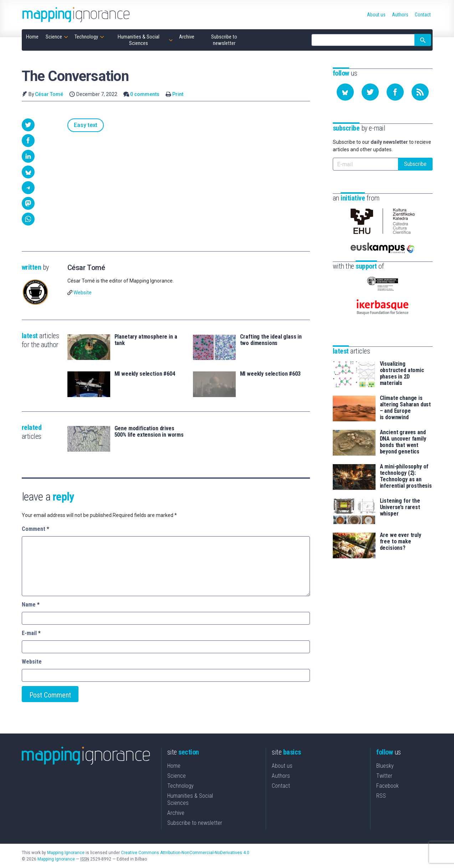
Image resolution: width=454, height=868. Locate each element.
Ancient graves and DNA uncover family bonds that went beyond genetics (403, 442)
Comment (35, 529)
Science (177, 776)
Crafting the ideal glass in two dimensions (271, 340)
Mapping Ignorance (66, 853)
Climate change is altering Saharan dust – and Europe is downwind (405, 408)
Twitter (384, 776)
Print (178, 94)
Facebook (387, 786)
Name (31, 605)
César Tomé (49, 94)
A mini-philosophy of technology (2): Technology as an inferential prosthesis (406, 476)
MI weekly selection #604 (145, 374)
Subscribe (415, 164)
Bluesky (385, 766)
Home (174, 766)
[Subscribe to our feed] (420, 92)
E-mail (31, 633)
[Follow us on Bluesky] (345, 92)
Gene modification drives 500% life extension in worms (149, 432)
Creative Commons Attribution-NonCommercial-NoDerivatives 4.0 (185, 853)
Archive (176, 813)
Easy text (86, 125)
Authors (281, 776)
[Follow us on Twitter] (370, 92)
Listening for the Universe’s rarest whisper (400, 507)
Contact (281, 786)
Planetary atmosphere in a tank (146, 340)
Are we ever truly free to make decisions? (401, 542)
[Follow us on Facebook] (395, 92)
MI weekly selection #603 (270, 374)
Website (83, 293)
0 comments (145, 94)
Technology (180, 786)
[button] (28, 125)
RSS (381, 796)
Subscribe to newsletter (195, 823)
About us (282, 766)
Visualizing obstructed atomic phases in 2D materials (402, 374)
